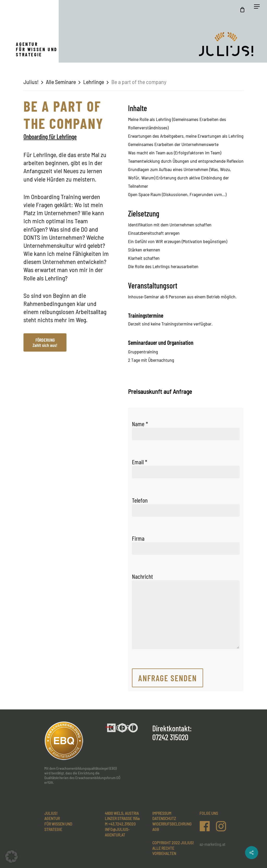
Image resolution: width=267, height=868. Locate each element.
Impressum (162, 813)
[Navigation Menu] (257, 10)
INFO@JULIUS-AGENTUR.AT (117, 832)
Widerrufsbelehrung (172, 824)
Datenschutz (164, 818)
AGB (156, 829)
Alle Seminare (61, 82)
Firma (186, 545)
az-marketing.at (212, 844)
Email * (186, 468)
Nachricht (186, 612)
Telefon (186, 507)
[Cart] (244, 10)
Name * (186, 430)
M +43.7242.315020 (120, 824)
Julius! (31, 82)
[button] (11, 857)
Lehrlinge (94, 82)
